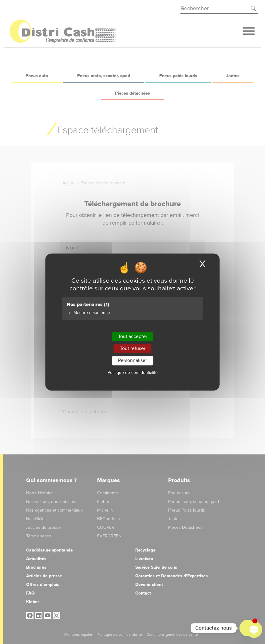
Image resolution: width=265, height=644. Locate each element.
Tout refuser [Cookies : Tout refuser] (133, 348)
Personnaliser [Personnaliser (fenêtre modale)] (132, 361)
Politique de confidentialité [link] (133, 373)
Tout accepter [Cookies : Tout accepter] (133, 336)
